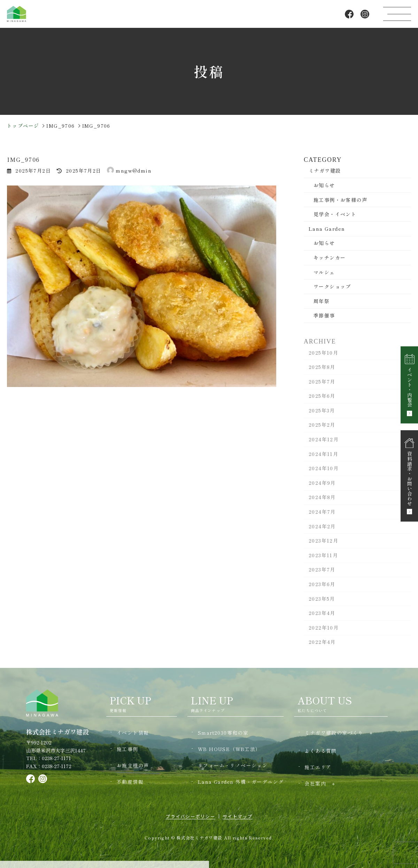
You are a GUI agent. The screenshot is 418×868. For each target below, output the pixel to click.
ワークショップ (332, 287)
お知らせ (324, 186)
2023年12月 (323, 545)
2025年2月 (322, 429)
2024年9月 (322, 487)
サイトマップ (238, 816)
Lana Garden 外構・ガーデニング (241, 782)
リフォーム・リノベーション (233, 765)
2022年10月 (324, 631)
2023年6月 (322, 588)
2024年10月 (324, 472)
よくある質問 (320, 751)
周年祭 (322, 301)
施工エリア (318, 767)
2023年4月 (322, 617)
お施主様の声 (133, 765)
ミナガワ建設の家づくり (334, 733)
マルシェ (324, 272)
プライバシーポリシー (190, 816)
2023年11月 (323, 559)
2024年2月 (322, 530)
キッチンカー (330, 258)
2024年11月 (323, 458)
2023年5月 (322, 602)
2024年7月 (322, 516)
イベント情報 (133, 733)
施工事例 (127, 749)
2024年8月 (322, 501)
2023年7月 (322, 574)
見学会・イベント (335, 214)
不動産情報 (130, 782)
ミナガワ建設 (325, 171)
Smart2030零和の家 (223, 733)
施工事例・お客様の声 (340, 200)
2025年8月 (322, 371)
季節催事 (324, 316)
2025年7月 (322, 385)
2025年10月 (323, 356)
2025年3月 (322, 414)
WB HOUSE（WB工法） (229, 749)
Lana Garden (327, 229)
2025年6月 (322, 400)
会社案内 (315, 783)
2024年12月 (324, 443)
